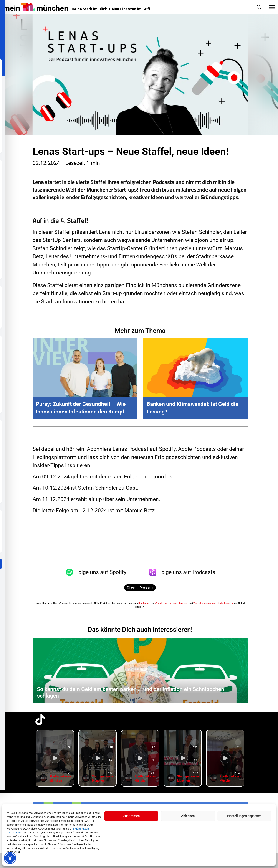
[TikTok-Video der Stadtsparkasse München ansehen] (55, 758)
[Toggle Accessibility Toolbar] (10, 858)
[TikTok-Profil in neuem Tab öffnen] (40, 720)
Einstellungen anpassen (244, 816)
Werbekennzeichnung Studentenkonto (213, 603)
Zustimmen (131, 816)
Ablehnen (188, 816)
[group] (55, 758)
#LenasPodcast (140, 588)
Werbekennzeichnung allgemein (171, 603)
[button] (255, 7)
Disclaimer (144, 603)
